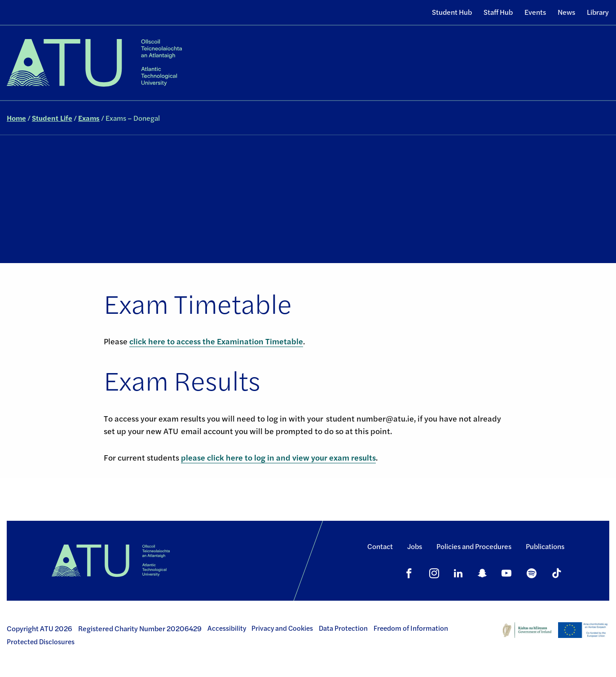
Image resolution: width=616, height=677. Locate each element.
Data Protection (343, 628)
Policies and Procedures (474, 546)
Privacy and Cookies (282, 628)
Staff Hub (498, 12)
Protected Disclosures (41, 642)
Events (535, 12)
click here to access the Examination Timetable (216, 341)
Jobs (415, 546)
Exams (89, 118)
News (566, 12)
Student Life (52, 118)
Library (598, 12)
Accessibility (227, 628)
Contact (380, 546)
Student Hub (452, 12)
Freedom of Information (411, 628)
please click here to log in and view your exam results (278, 457)
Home (16, 118)
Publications (545, 546)
